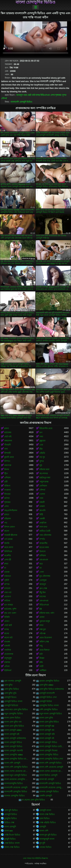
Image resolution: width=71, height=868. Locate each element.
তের (41, 445)
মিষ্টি (41, 515)
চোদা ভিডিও (45, 818)
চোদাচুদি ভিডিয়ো (11, 705)
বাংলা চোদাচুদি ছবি (47, 734)
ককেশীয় (8, 556)
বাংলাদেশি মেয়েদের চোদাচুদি (16, 787)
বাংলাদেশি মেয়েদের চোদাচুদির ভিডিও (52, 787)
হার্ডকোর (8, 432)
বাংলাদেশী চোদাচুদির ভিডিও (16, 792)
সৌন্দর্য (4, 98)
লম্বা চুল (43, 629)
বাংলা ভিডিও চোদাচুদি (48, 775)
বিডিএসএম (45, 95)
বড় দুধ (42, 457)
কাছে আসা (9, 547)
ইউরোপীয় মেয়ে (46, 428)
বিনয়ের (7, 494)
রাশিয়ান (43, 556)
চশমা (6, 564)
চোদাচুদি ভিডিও (11, 814)
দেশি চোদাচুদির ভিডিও (49, 710)
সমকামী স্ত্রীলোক (11, 535)
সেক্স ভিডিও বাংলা (12, 843)
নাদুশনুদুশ (8, 658)
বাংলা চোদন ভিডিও (12, 718)
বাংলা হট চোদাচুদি (47, 779)
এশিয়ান (7, 478)
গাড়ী (41, 666)
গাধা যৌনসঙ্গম (45, 535)
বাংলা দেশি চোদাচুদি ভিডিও (51, 763)
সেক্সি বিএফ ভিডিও (12, 835)
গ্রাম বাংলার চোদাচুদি (13, 681)
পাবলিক (8, 650)
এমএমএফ (44, 560)
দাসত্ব (38, 95)
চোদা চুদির (8, 685)
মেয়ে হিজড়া (45, 650)
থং (41, 568)
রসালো (7, 588)
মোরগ (7, 621)
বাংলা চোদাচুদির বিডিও (49, 755)
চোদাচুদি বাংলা (45, 810)
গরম (25, 95)
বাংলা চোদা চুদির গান (13, 722)
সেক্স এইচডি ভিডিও (48, 823)
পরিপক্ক (42, 633)
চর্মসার (7, 498)
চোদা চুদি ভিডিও (11, 810)
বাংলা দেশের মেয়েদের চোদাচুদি (17, 771)
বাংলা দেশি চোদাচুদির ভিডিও (16, 767)
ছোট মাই (31, 95)
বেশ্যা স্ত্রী (8, 560)
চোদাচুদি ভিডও (10, 697)
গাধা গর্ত (8, 592)
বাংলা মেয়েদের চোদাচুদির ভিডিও (17, 779)
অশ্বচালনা (8, 441)
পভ (6, 523)
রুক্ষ (41, 662)
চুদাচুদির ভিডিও (11, 818)
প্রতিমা (7, 666)
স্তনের (7, 633)
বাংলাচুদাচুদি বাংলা (47, 839)
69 (41, 609)
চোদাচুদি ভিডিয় (46, 701)
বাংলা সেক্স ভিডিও (47, 814)
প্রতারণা (8, 597)
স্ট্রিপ (6, 473)
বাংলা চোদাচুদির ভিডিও (35, 2)
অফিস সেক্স (44, 642)
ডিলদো (42, 551)
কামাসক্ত (8, 465)
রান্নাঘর (7, 662)
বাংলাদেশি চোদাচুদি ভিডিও (21, 102)
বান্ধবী (42, 502)
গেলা (42, 572)
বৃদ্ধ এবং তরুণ (10, 613)
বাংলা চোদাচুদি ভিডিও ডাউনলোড (52, 746)
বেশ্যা (53, 95)
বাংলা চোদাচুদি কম (47, 730)
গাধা (41, 437)
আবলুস (20, 95)
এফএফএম (44, 601)
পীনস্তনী (7, 445)
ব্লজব (7, 428)
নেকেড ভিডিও (45, 847)
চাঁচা (41, 449)
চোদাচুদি (43, 827)
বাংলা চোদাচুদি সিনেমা (48, 751)
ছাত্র (41, 564)
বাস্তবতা (8, 576)
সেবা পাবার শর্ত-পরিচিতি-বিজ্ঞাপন (35, 858)
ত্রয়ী (6, 482)
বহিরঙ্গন (8, 519)
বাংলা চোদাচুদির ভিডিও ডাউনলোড (17, 759)
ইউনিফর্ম (8, 670)
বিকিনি (7, 617)
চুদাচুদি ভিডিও (10, 839)
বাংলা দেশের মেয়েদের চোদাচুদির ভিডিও (52, 771)
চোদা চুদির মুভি (10, 693)
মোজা (42, 617)
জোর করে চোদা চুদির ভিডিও (16, 710)
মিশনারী (7, 453)
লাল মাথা (43, 527)
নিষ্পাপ (7, 461)
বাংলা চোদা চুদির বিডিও (49, 722)
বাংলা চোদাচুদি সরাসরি (14, 751)
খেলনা (42, 494)
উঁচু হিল (43, 592)
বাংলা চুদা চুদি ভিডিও (48, 835)
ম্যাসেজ (43, 597)
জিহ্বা (42, 658)
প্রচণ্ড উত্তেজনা (46, 638)
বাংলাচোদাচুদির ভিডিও (14, 783)
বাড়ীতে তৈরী (45, 531)
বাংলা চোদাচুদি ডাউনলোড (15, 738)
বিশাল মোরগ (10, 527)
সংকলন (7, 490)
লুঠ (41, 465)
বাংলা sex (8, 831)
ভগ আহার (9, 605)
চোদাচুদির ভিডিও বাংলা (49, 705)
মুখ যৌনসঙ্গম (45, 576)
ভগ (41, 432)
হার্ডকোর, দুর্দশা (10, 609)
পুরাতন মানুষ (45, 621)
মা (5, 568)
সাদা (6, 449)
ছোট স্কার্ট (8, 625)
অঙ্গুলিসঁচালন (11, 510)
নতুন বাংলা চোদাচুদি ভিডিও (51, 714)
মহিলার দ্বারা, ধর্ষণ (47, 613)
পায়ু (41, 646)
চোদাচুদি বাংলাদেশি (47, 693)
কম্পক (7, 584)
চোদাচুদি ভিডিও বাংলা (13, 701)
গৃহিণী (7, 580)
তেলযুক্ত (43, 580)
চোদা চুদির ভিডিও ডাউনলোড (52, 689)
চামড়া (7, 515)
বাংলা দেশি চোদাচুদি (12, 763)
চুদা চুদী (42, 843)
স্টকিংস (7, 486)
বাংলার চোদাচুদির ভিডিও (14, 796)
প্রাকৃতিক (43, 523)
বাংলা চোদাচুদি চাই (12, 734)
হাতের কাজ (44, 547)
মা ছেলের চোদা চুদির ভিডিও (33, 800)
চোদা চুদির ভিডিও (12, 689)
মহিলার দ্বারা (44, 469)
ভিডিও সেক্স (9, 823)
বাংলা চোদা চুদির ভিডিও (14, 726)
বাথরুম (7, 642)
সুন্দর (64, 95)
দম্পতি (42, 539)
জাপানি (42, 510)
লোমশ (42, 506)
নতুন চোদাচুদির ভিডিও (14, 714)
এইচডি (42, 453)
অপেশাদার (44, 473)
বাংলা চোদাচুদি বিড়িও (13, 742)
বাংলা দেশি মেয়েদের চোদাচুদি (51, 767)
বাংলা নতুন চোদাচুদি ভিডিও (16, 775)
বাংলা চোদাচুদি (10, 827)
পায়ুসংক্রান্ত (44, 482)
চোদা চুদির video (46, 685)
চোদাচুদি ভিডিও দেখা (48, 697)
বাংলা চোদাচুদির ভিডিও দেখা (51, 759)
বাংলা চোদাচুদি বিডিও (48, 742)
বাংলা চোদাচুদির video (13, 755)
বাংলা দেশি (44, 831)
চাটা (41, 654)
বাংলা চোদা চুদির (46, 718)
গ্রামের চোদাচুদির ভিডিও (49, 681)
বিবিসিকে (8, 551)
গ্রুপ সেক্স (43, 588)
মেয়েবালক (9, 654)
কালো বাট (8, 638)
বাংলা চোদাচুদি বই (47, 738)
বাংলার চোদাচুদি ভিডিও (49, 792)
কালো (7, 531)
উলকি (7, 543)
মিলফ (7, 469)
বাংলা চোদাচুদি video (13, 730)
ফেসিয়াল (43, 486)
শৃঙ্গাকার (58, 95)
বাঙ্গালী (7, 646)
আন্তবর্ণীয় (43, 543)
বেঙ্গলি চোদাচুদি (46, 796)
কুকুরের (42, 441)
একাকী (42, 519)
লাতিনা (7, 601)
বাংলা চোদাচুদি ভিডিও (13, 746)
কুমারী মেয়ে (9, 457)
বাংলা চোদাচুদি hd (47, 726)
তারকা (7, 572)
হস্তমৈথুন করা (45, 478)
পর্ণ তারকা (8, 539)
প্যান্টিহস (43, 670)
